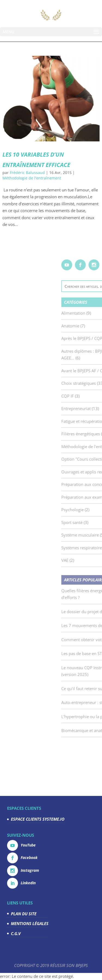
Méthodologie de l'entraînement (32, 178)
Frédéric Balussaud (27, 173)
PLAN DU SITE (24, 914)
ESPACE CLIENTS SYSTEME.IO (38, 819)
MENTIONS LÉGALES (30, 923)
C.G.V (16, 934)
